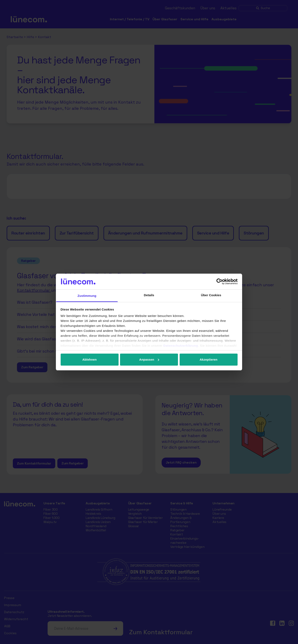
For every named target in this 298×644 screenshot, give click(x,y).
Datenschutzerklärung (181, 346)
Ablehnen (90, 359)
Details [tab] (149, 295)
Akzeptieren (208, 359)
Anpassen (149, 359)
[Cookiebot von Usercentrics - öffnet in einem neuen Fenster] (219, 282)
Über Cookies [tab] (211, 295)
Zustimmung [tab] (87, 296)
